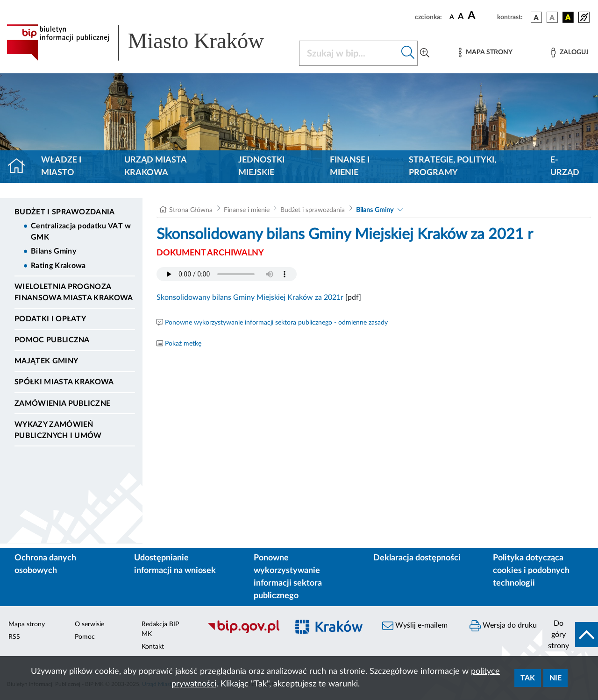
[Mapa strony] (485, 53)
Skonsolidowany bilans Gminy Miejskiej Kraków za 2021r (250, 297)
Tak (528, 678)
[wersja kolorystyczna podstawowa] (536, 17)
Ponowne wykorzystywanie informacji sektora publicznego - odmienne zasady (276, 323)
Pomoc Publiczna (52, 340)
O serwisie (89, 624)
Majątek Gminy (46, 361)
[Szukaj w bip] (408, 53)
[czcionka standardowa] (452, 17)
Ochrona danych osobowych (45, 564)
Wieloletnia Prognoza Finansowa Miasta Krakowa (74, 292)
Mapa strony (27, 624)
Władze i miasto (61, 166)
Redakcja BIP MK (160, 629)
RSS (14, 637)
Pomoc (85, 637)
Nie (555, 678)
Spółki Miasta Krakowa (64, 382)
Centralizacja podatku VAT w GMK (81, 232)
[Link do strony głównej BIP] (147, 42)
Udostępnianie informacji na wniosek (175, 564)
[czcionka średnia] (461, 17)
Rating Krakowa (58, 266)
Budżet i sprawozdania (65, 212)
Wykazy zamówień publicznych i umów (58, 430)
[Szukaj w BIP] (349, 53)
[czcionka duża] (481, 16)
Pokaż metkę (183, 344)
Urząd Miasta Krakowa (155, 166)
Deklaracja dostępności (417, 558)
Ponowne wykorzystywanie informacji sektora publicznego (288, 577)
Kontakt (153, 647)
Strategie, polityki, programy (452, 166)
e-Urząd (565, 166)
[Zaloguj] (570, 53)
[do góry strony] (570, 635)
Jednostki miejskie (261, 166)
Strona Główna (191, 210)
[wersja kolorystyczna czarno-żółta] (568, 17)
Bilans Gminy (53, 251)
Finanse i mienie (350, 166)
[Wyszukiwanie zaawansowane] (425, 53)
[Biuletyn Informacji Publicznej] (243, 632)
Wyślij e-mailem (415, 626)
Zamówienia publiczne (62, 403)
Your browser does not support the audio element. (227, 274)
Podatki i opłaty (50, 319)
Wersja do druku (503, 626)
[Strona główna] (20, 167)
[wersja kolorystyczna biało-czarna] (552, 17)
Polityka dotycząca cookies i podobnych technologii (531, 571)
